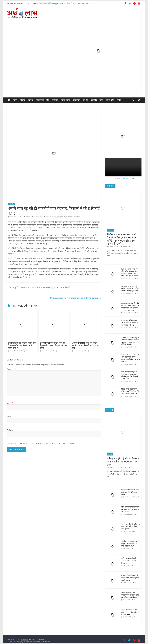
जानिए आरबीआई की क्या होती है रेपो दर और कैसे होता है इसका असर (130, 612)
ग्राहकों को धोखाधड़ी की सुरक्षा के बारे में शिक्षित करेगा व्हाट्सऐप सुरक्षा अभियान (130, 595)
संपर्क (101, 100)
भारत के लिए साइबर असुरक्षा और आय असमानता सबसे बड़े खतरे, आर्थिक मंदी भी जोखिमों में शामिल (130, 341)
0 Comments (37, 217)
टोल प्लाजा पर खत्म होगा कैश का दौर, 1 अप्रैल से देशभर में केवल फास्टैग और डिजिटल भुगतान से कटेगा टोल (130, 307)
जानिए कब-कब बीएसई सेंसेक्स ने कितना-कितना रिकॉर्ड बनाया (129, 561)
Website (10, 430)
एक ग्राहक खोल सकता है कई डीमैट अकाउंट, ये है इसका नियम (130, 492)
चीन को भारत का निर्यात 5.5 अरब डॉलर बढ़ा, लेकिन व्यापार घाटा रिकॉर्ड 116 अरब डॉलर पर (131, 358)
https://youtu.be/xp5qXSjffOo (123, 178)
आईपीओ (30, 100)
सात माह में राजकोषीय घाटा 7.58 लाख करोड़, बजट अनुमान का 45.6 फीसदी (39, 288)
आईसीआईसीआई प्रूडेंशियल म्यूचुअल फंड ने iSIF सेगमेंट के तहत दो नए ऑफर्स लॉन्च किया (65, 3)
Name (10, 403)
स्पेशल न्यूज (76, 100)
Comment (11, 369)
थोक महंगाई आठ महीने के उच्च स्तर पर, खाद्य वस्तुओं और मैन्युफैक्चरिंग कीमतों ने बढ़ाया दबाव (130, 375)
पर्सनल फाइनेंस (66, 100)
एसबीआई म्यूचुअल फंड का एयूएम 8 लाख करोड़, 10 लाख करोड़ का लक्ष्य (129, 543)
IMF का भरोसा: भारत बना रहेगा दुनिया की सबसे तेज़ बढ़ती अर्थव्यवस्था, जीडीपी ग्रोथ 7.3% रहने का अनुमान (130, 272)
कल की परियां (110, 100)
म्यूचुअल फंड (40, 100)
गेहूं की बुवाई (60, 217)
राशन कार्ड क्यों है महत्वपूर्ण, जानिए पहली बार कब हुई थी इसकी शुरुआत (130, 578)
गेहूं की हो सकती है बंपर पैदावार (72, 217)
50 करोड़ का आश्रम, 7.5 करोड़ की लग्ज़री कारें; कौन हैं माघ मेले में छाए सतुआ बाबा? (130, 288)
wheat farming (51, 217)
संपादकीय (94, 100)
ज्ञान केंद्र (85, 100)
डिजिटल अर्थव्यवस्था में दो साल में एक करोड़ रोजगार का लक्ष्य (76, 298)
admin (28, 217)
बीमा (48, 100)
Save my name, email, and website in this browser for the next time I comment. (42, 443)
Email (10, 416)
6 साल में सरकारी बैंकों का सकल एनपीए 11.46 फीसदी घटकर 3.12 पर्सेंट (85, 345)
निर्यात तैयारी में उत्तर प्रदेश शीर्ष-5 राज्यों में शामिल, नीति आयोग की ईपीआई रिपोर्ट (130, 391)
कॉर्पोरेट (22, 100)
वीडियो (119, 100)
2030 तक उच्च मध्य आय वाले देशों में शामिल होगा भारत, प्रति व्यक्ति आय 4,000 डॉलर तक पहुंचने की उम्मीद (121, 239)
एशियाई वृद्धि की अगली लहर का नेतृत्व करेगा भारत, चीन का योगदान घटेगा (53, 345)
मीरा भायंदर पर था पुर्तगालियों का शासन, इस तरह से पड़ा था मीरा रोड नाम (130, 509)
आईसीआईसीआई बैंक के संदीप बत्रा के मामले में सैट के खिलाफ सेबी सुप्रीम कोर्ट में (22, 345)
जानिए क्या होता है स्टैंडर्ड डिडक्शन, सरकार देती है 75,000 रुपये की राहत (123, 461)
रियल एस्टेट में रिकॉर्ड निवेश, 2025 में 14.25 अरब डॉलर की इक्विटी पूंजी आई (130, 323)
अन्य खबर (55, 100)
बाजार (15, 100)
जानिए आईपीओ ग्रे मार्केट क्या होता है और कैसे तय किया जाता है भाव (131, 526)
